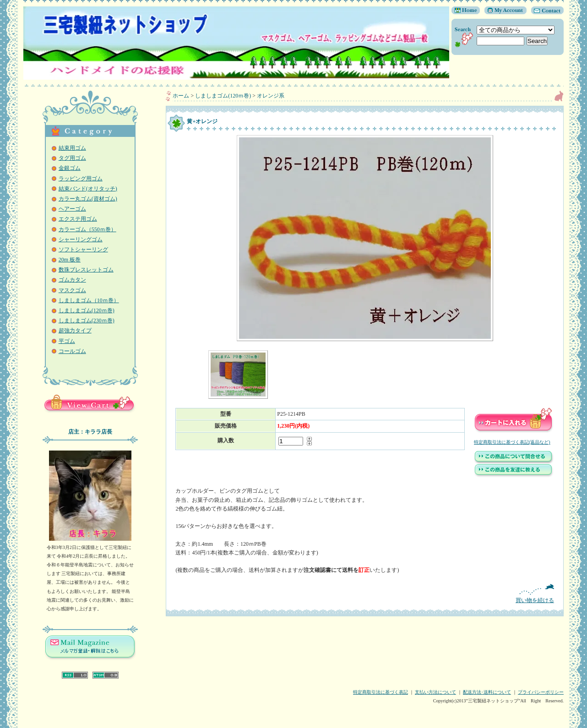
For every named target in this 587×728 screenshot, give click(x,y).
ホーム (181, 96)
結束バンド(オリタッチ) (88, 189)
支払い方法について (435, 692)
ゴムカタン (72, 280)
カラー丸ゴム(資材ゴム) (88, 199)
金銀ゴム (70, 168)
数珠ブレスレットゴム (86, 270)
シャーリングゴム (81, 239)
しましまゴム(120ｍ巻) (87, 310)
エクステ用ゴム (78, 219)
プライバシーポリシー (541, 692)
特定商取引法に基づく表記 (380, 692)
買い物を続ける (365, 594)
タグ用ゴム (72, 158)
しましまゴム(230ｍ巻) (87, 321)
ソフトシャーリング (83, 250)
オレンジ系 (271, 96)
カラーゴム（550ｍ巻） (87, 229)
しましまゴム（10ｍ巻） (89, 300)
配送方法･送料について (487, 692)
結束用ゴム (72, 148)
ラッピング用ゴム (81, 179)
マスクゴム (72, 290)
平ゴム (67, 341)
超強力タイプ (75, 331)
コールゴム (72, 351)
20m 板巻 (70, 260)
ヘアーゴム (72, 209)
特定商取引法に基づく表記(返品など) (512, 442)
